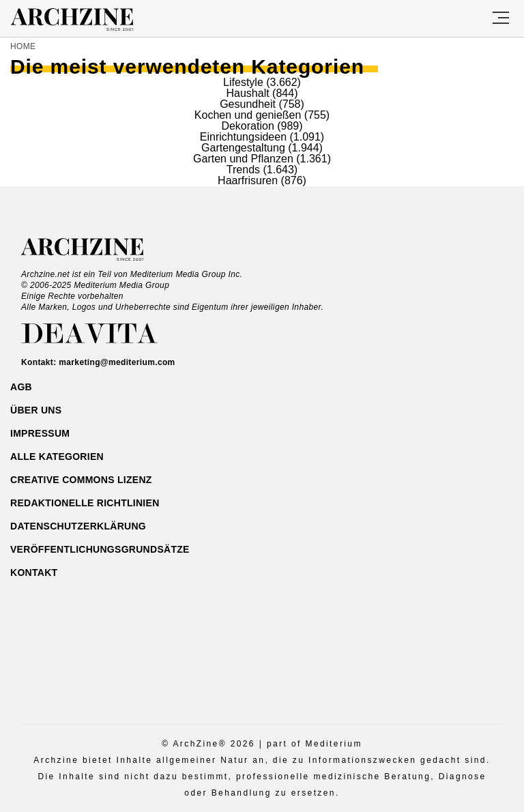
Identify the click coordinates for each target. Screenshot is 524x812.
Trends (243, 170)
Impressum (40, 433)
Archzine (84, 20)
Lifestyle (243, 82)
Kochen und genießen (248, 115)
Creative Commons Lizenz (81, 480)
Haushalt (248, 93)
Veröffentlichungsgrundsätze (100, 549)
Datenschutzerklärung (78, 526)
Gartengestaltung (243, 148)
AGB (21, 387)
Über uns (36, 410)
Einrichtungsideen (243, 137)
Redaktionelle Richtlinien (85, 503)
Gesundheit (248, 104)
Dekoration (247, 126)
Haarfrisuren (248, 180)
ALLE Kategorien (57, 456)
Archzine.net (94, 250)
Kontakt (34, 572)
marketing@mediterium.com (117, 362)
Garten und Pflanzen (243, 159)
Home (23, 46)
